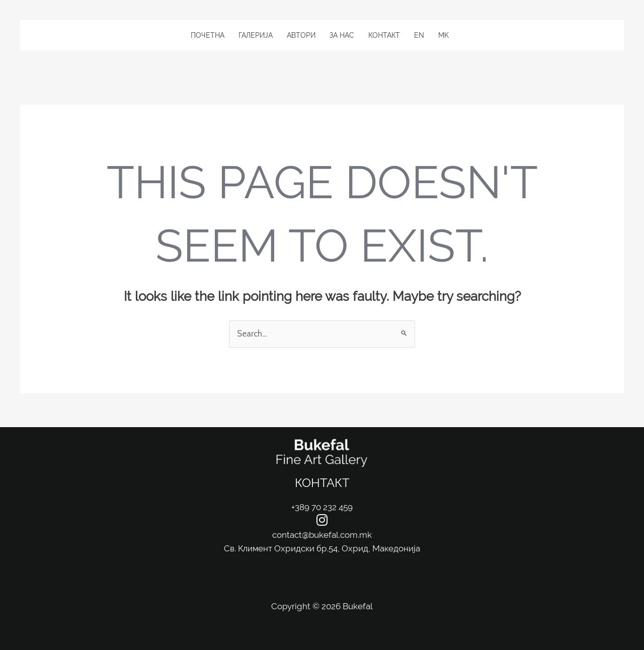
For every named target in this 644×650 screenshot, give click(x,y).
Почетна (208, 35)
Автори (301, 35)
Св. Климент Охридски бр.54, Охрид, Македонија (322, 548)
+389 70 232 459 (322, 507)
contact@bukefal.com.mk (322, 535)
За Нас (342, 35)
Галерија (256, 35)
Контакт (384, 35)
